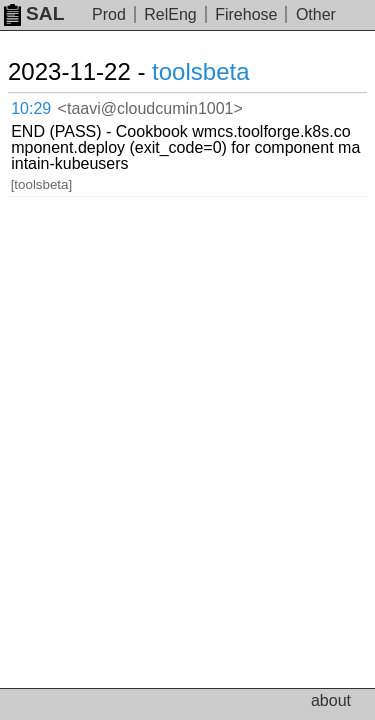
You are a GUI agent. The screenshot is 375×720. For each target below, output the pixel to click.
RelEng (170, 14)
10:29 (31, 108)
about (331, 700)
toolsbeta (200, 71)
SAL (34, 13)
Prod (109, 14)
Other (316, 14)
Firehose (246, 14)
